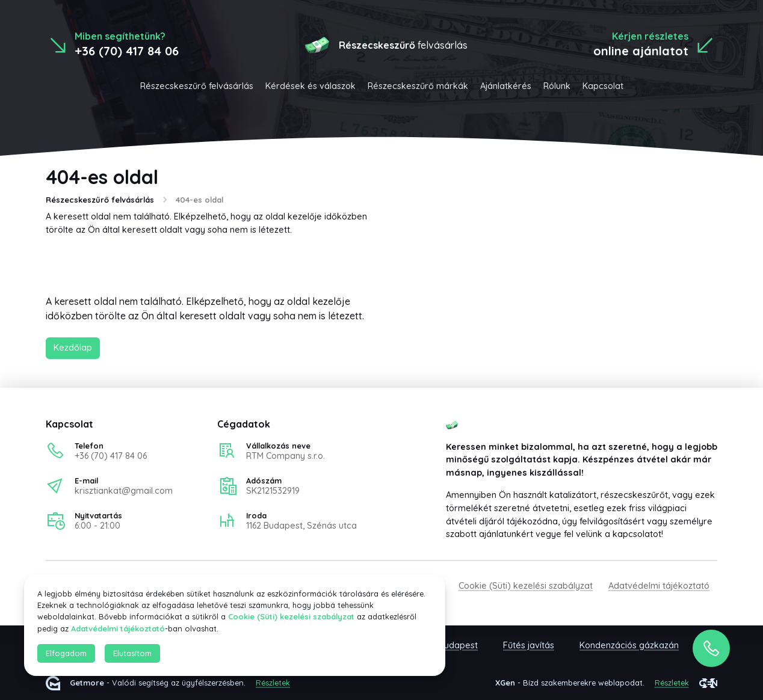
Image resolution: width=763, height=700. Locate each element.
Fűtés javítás (529, 645)
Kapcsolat (603, 86)
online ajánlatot (641, 51)
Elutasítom (132, 653)
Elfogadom (66, 653)
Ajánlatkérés (506, 86)
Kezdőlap (73, 348)
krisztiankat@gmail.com (124, 491)
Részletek (273, 683)
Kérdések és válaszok (310, 86)
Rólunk (557, 86)
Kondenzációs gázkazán (629, 645)
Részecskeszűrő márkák (418, 86)
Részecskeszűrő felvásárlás (197, 86)
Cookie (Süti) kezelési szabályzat (526, 586)
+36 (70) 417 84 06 (111, 456)
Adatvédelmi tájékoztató (659, 586)
